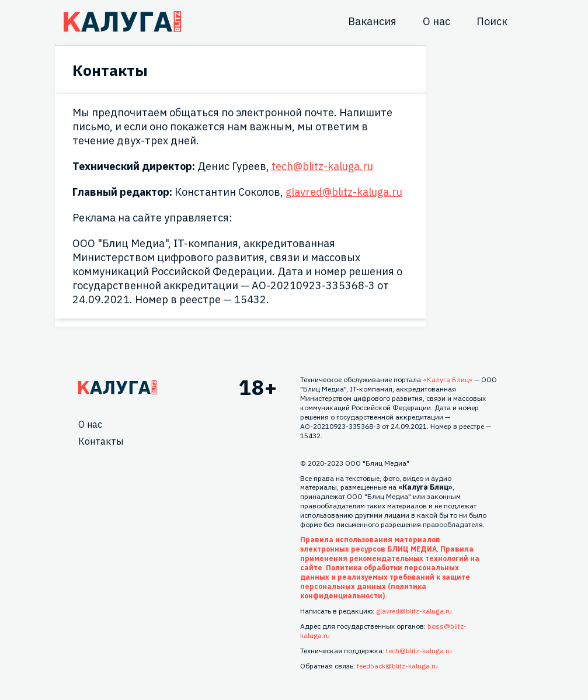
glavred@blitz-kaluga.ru (344, 192)
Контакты (101, 441)
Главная (117, 387)
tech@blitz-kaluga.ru (322, 166)
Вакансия (372, 21)
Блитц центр (122, 22)
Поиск (492, 21)
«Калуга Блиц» (448, 380)
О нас (436, 21)
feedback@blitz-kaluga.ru (397, 666)
